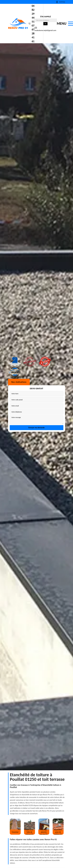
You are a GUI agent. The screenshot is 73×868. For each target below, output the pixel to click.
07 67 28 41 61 (33, 33)
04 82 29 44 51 (33, 14)
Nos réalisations (19, 431)
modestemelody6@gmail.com (45, 29)
